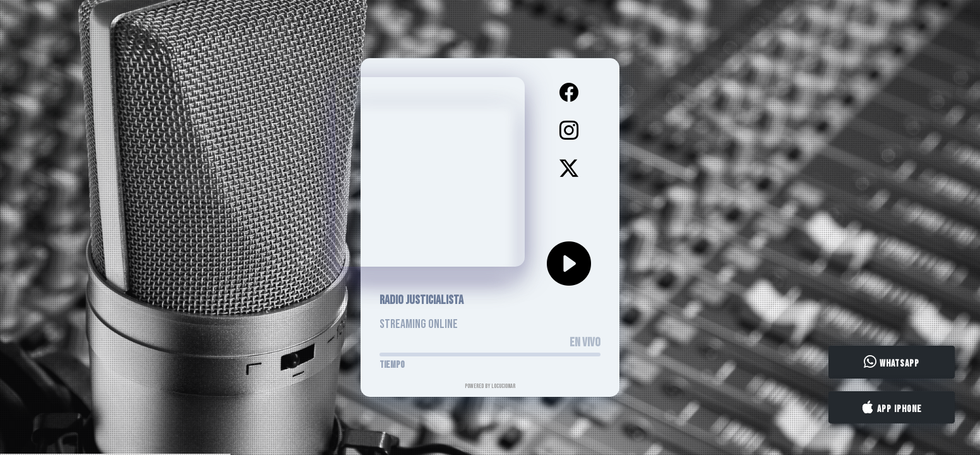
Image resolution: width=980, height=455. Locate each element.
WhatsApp (892, 363)
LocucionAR (503, 386)
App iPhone (892, 408)
